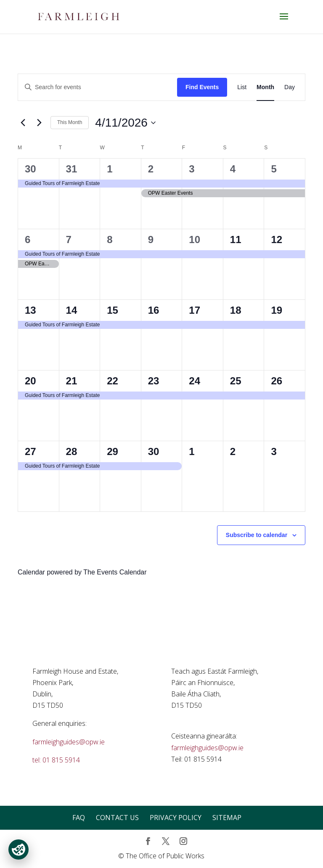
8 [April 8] (110, 239)
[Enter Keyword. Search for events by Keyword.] (98, 87)
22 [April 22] (113, 381)
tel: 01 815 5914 (56, 760)
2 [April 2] (151, 169)
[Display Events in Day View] (290, 87)
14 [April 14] (72, 310)
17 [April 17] (195, 310)
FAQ (79, 818)
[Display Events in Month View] (265, 87)
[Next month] (39, 123)
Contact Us (117, 818)
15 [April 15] (113, 310)
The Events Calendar (115, 572)
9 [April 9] (151, 239)
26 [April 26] (277, 381)
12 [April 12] (277, 239)
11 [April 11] (236, 239)
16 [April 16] (154, 310)
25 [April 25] (236, 381)
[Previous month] (23, 123)
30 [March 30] (30, 169)
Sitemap (227, 818)
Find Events (202, 87)
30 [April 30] (154, 451)
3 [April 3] (192, 169)
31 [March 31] (72, 169)
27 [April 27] (30, 451)
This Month (70, 122)
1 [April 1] (110, 169)
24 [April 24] (195, 381)
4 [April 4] (233, 169)
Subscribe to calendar (257, 535)
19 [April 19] (277, 310)
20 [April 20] (30, 381)
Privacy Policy (176, 818)
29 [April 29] (113, 451)
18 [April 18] (236, 310)
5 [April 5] (274, 169)
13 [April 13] (30, 310)
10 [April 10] (195, 239)
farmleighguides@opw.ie (69, 742)
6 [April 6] (28, 239)
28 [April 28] (72, 451)
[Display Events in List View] (242, 87)
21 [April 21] (72, 381)
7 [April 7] (69, 239)
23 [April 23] (154, 381)
